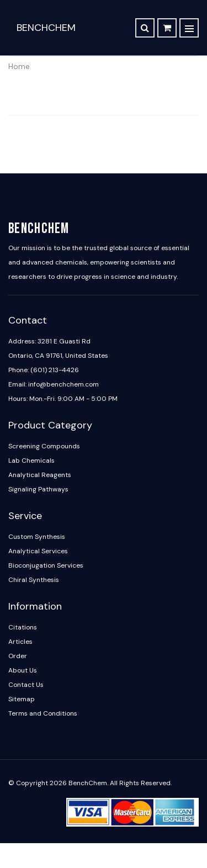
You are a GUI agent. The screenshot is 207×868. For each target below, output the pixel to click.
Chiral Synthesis (34, 580)
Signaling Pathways (38, 489)
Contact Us (26, 685)
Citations (23, 627)
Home (19, 66)
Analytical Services (38, 551)
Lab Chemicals (31, 461)
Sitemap (22, 699)
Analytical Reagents (40, 475)
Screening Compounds (44, 446)
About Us (23, 670)
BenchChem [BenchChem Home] (46, 28)
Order (18, 656)
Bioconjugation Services (46, 565)
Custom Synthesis (37, 537)
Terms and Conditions (43, 713)
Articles (20, 642)
